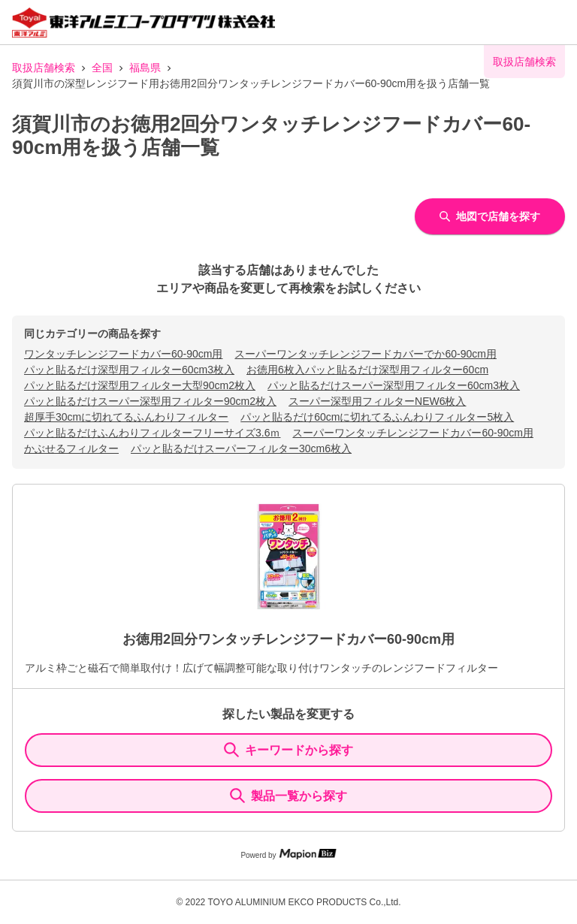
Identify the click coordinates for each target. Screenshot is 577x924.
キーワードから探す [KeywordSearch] (288, 750)
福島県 (145, 68)
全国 (102, 68)
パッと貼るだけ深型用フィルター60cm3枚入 (129, 370)
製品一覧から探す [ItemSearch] (288, 796)
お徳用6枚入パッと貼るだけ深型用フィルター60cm (367, 370)
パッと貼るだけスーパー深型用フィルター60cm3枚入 (394, 385)
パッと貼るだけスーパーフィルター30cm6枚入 (241, 448)
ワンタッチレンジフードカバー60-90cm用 (123, 354)
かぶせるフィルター (71, 448)
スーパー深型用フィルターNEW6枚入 (377, 401)
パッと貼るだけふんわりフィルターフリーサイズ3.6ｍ (152, 433)
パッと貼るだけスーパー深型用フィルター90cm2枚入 (150, 401)
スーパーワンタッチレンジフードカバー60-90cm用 (412, 433)
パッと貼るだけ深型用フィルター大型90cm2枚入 (140, 385)
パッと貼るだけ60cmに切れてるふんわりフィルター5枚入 (377, 417)
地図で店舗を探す (490, 216)
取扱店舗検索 (44, 68)
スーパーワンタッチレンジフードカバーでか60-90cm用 (365, 354)
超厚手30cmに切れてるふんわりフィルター (126, 417)
